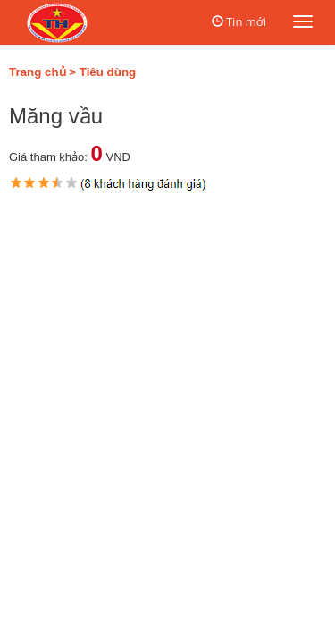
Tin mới (246, 21)
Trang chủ (38, 72)
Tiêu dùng (108, 72)
